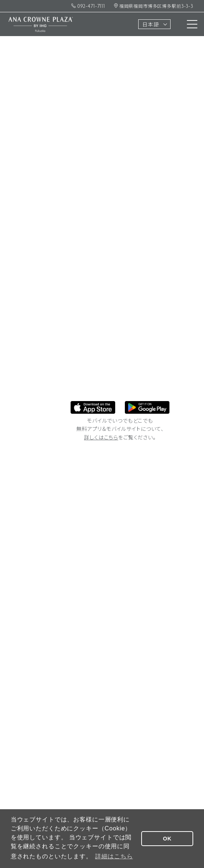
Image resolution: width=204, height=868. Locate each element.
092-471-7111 (88, 7)
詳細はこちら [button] (114, 856)
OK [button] (167, 839)
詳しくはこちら (101, 438)
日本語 (151, 25)
